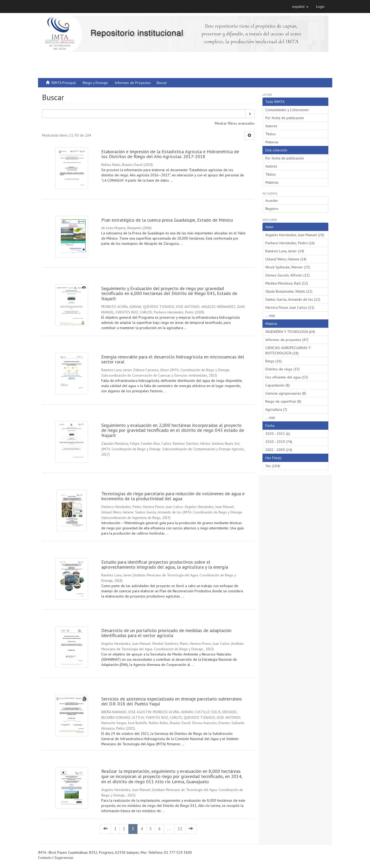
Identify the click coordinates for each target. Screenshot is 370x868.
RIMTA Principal (64, 83)
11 (180, 829)
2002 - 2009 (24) (279, 450)
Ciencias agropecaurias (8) (286, 393)
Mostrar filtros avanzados (235, 123)
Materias (272, 142)
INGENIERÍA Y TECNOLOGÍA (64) (290, 332)
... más (270, 316)
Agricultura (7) (276, 409)
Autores (271, 126)
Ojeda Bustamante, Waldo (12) (289, 291)
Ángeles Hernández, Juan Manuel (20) (295, 235)
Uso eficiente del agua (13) (287, 377)
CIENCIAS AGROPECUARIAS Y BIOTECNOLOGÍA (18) (288, 350)
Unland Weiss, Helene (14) (286, 259)
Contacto (45, 858)
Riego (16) (274, 361)
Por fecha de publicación (285, 118)
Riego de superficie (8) (283, 401)
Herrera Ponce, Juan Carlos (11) (290, 307)
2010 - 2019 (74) (279, 442)
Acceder (272, 201)
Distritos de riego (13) (283, 369)
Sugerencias (64, 858)
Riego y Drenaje (95, 83)
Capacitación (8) (278, 385)
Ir (250, 114)
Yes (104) (273, 466)
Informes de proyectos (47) (287, 340)
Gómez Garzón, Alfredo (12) (287, 275)
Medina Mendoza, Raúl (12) (287, 283)
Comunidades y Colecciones (287, 110)
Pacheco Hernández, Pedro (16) (290, 243)
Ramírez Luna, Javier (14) (285, 251)
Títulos (271, 134)
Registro (272, 209)
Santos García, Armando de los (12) (293, 299)
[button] (300, 7)
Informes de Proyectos (133, 83)
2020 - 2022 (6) (278, 434)
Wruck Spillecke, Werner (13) (288, 267)
